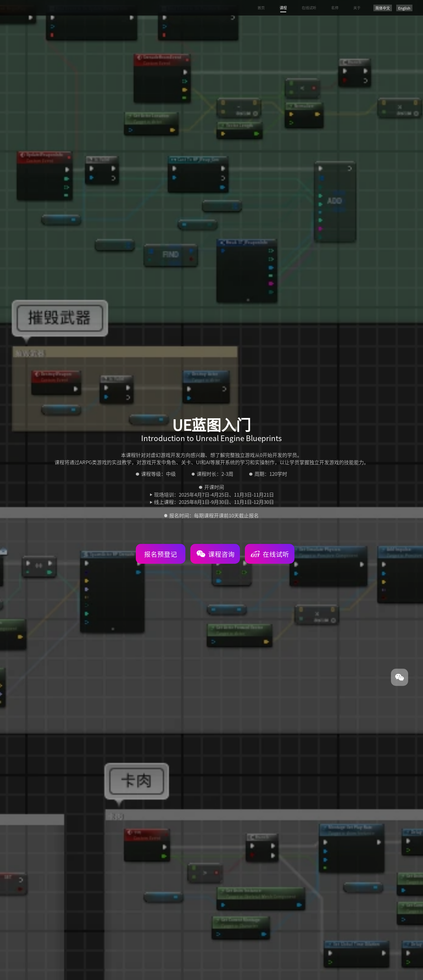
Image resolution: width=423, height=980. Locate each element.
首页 (261, 8)
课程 (283, 8)
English (404, 8)
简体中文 (383, 8)
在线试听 (309, 8)
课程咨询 (215, 554)
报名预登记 (161, 554)
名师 (335, 8)
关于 (357, 8)
